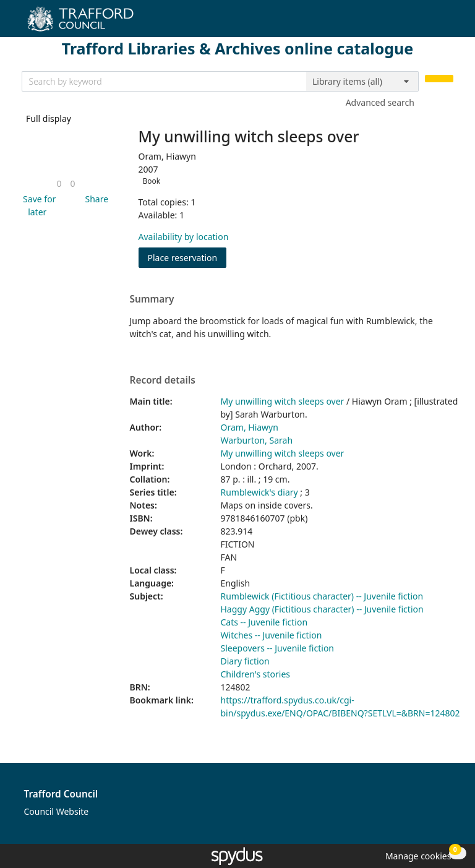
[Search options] (362, 82)
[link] (59, 183)
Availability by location (184, 237)
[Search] (439, 79)
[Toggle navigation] (447, 23)
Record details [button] (163, 380)
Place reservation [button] (187, 257)
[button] (38, 205)
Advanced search (380, 102)
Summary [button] (152, 299)
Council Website (57, 811)
